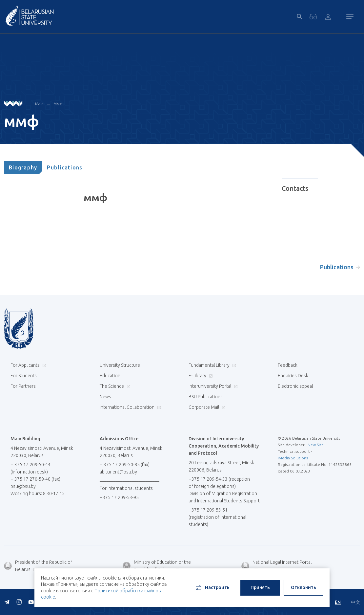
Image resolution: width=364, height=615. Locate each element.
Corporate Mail (206, 407)
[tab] (23, 167)
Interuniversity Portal (212, 386)
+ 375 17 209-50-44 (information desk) (30, 468)
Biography (23, 167)
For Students (24, 376)
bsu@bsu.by (23, 486)
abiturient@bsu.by (118, 472)
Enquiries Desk (293, 376)
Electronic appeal (295, 386)
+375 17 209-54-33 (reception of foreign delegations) (219, 483)
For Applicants (28, 365)
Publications (65, 167)
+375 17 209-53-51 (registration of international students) (217, 517)
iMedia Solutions (293, 458)
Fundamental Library (212, 365)
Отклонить (303, 587)
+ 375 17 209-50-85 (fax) (125, 465)
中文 (355, 602)
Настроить (212, 588)
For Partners (23, 386)
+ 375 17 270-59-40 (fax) (35, 479)
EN (338, 602)
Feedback (288, 365)
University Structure (120, 365)
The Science (114, 386)
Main (39, 104)
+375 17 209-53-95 (119, 497)
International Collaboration (130, 407)
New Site (316, 445)
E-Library (200, 376)
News (105, 397)
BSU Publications (206, 397)
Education (110, 376)
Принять (260, 587)
